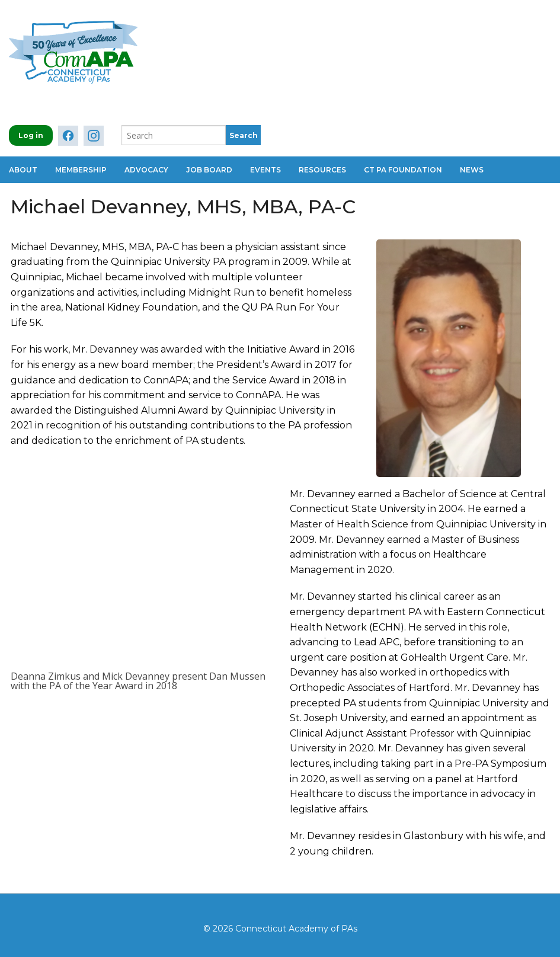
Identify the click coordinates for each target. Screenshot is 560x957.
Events (265, 170)
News (472, 170)
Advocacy (146, 170)
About (23, 170)
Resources (322, 170)
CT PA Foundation (403, 170)
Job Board (209, 170)
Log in (31, 135)
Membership (81, 170)
